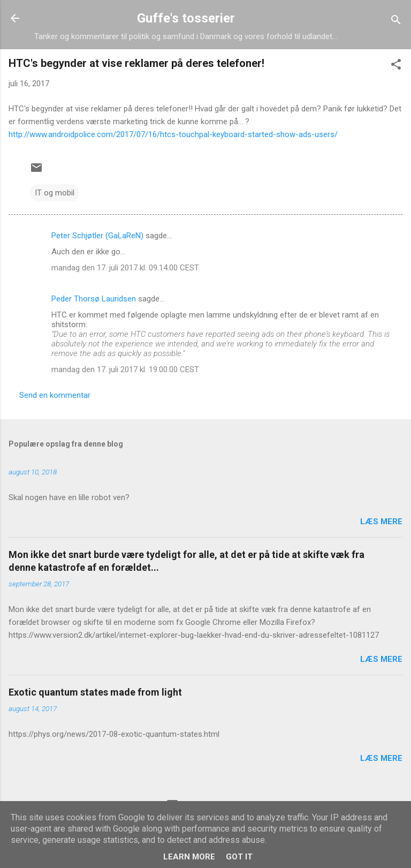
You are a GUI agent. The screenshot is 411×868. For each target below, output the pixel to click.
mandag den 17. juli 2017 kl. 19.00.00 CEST (125, 369)
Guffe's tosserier (186, 18)
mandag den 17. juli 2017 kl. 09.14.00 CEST (125, 268)
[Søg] (396, 22)
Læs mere (381, 522)
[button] (396, 66)
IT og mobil (55, 193)
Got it (239, 857)
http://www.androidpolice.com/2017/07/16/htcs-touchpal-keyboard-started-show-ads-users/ (173, 134)
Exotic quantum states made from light (95, 692)
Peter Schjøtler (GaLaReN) (97, 236)
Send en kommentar (55, 395)
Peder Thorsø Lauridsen (94, 299)
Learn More (189, 857)
